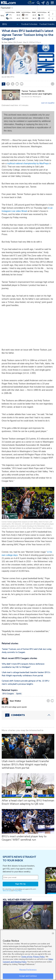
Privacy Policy (18, 891)
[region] (28, 955)
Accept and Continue (28, 976)
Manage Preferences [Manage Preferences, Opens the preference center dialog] (28, 970)
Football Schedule (29, 24)
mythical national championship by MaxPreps (28, 163)
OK (53, 933)
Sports (19, 694)
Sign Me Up (20, 884)
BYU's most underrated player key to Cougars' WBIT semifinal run (24, 838)
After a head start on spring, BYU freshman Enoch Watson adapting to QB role (28, 802)
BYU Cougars (8, 694)
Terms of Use (7, 891)
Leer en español (48, 103)
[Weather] (31, 3)
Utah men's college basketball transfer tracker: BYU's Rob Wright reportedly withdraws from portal (25, 765)
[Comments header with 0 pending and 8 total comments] (28, 715)
